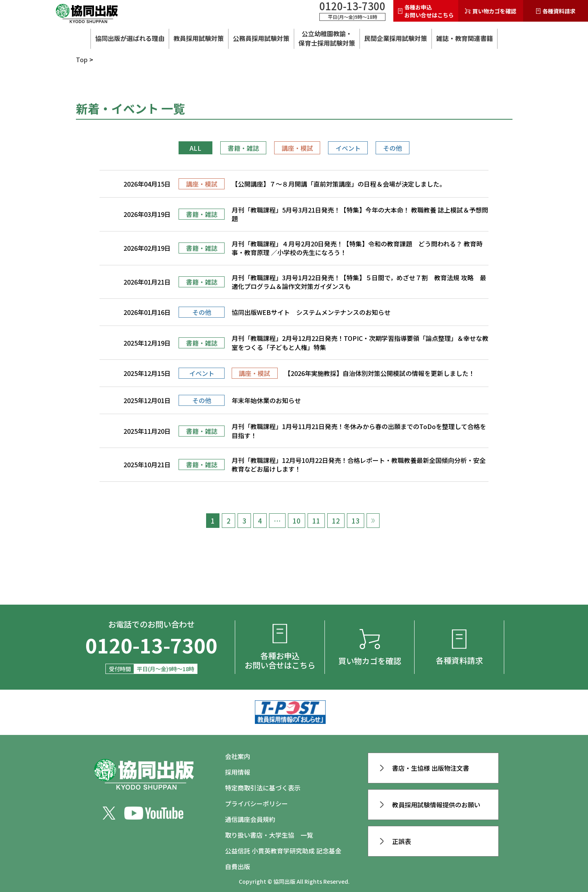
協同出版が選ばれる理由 (130, 38)
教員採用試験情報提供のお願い (430, 805)
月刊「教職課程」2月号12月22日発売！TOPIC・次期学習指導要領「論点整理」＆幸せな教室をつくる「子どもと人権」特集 (360, 343)
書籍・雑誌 (243, 148)
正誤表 (396, 841)
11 (316, 521)
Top (82, 59)
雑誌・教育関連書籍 (465, 38)
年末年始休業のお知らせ (266, 400)
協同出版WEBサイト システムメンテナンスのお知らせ (311, 312)
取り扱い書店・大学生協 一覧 (269, 835)
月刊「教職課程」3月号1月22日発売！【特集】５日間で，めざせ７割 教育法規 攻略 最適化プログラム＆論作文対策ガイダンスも (359, 282)
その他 (393, 148)
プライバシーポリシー (256, 803)
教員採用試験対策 (199, 38)
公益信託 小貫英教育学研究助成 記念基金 (283, 851)
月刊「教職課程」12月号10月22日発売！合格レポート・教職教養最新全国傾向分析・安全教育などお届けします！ (359, 465)
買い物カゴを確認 (491, 11)
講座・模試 (297, 148)
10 (297, 521)
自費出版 (238, 866)
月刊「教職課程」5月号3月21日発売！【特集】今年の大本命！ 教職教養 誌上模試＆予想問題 (360, 214)
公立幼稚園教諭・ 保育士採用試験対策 (327, 38)
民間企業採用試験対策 (396, 38)
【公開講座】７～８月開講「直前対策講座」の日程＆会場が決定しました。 (339, 184)
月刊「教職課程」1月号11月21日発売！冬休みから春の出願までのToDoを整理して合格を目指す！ (359, 431)
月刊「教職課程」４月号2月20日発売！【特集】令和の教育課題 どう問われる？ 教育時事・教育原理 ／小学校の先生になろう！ (357, 248)
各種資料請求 (556, 11)
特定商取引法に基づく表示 (263, 788)
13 (356, 521)
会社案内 (238, 756)
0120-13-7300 (352, 6)
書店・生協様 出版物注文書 (425, 768)
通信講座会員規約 (250, 819)
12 (336, 521)
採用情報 (238, 772)
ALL (195, 148)
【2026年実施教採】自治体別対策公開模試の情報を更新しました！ (380, 373)
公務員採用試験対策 (261, 38)
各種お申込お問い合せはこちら (426, 11)
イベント (348, 148)
